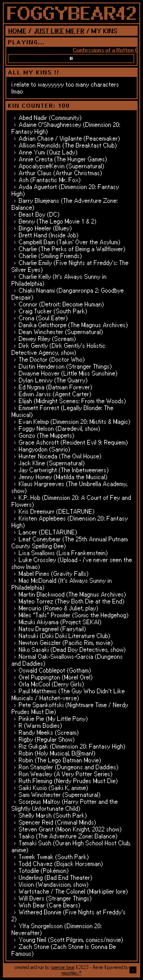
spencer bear (63, 967)
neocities (69, 973)
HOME (17, 31)
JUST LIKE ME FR (59, 31)
